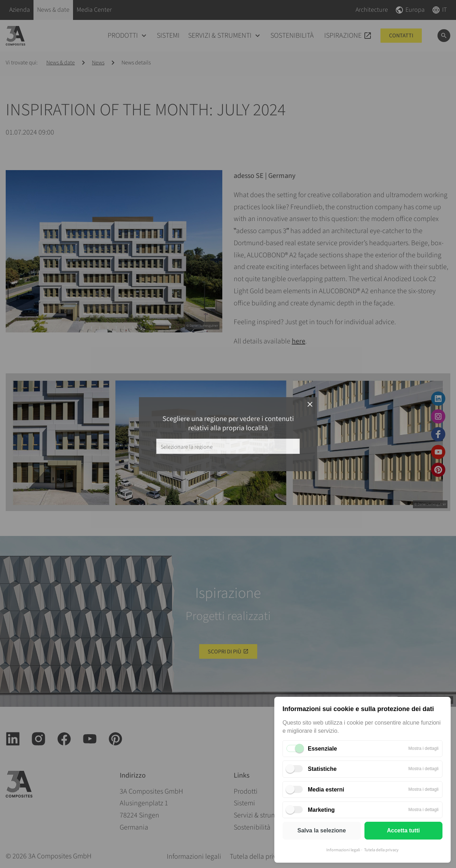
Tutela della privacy (381, 850)
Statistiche (322, 769)
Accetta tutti (403, 830)
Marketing (321, 810)
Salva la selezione (322, 830)
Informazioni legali (343, 850)
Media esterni (326, 790)
